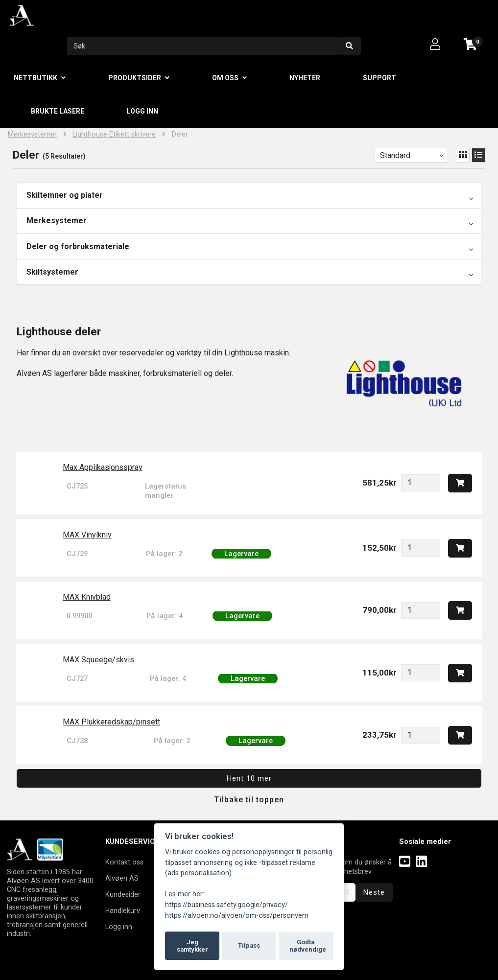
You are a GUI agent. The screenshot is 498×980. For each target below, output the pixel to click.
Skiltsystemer (52, 272)
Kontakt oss (124, 862)
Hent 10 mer (249, 778)
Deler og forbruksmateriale (78, 246)
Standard (395, 155)
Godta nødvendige (308, 946)
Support (379, 78)
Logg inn (142, 111)
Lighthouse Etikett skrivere (114, 134)
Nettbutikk (36, 78)
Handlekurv (123, 910)
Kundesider (123, 894)
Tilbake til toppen (249, 800)
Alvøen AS (122, 878)
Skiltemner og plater (65, 195)
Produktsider (135, 78)
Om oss (225, 78)
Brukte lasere (58, 111)
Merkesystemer (32, 134)
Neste (374, 892)
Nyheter (305, 78)
